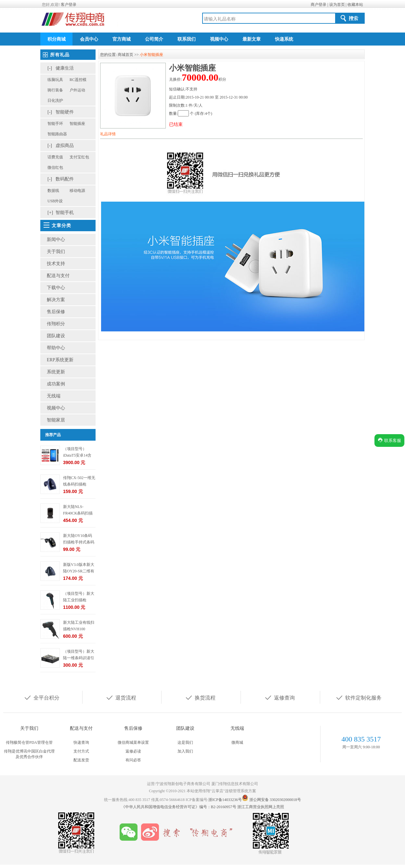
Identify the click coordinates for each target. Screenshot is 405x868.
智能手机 (65, 213)
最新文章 (252, 39)
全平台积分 (42, 697)
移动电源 (77, 191)
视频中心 (219, 39)
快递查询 (81, 742)
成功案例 (56, 384)
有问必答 (133, 760)
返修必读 (133, 751)
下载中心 (56, 288)
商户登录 (319, 5)
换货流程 (200, 697)
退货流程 (121, 697)
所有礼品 (60, 55)
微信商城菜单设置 (133, 742)
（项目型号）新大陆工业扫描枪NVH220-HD (79, 600)
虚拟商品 (65, 146)
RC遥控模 (78, 80)
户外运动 (77, 90)
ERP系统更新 (60, 360)
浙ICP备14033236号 (225, 800)
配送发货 (81, 760)
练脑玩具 (55, 80)
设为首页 (337, 5)
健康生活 (65, 68)
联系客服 (389, 440)
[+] (50, 213)
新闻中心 (56, 240)
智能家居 (56, 420)
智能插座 (77, 124)
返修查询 (280, 697)
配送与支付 (58, 276)
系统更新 (56, 372)
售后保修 (56, 312)
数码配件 (65, 179)
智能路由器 (57, 134)
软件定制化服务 (359, 697)
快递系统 (284, 39)
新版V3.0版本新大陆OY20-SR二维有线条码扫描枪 (79, 571)
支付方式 (81, 751)
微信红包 (55, 167)
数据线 (53, 191)
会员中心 (89, 39)
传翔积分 (56, 324)
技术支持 (56, 264)
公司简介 (154, 39)
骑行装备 (55, 90)
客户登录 (69, 5)
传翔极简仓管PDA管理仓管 (29, 742)
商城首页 (125, 55)
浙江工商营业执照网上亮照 (261, 807)
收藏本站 (355, 5)
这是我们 (185, 742)
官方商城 (122, 39)
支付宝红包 (79, 157)
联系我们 (187, 39)
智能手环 (55, 124)
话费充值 (55, 157)
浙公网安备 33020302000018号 (275, 800)
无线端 (54, 396)
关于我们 (56, 252)
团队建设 (56, 336)
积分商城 (57, 39)
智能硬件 (65, 112)
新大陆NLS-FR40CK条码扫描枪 (78, 513)
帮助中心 (56, 348)
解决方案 (56, 300)
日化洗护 (55, 100)
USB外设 (55, 201)
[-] (50, 68)
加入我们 (185, 751)
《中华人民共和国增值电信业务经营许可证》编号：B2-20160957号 (179, 807)
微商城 (237, 742)
